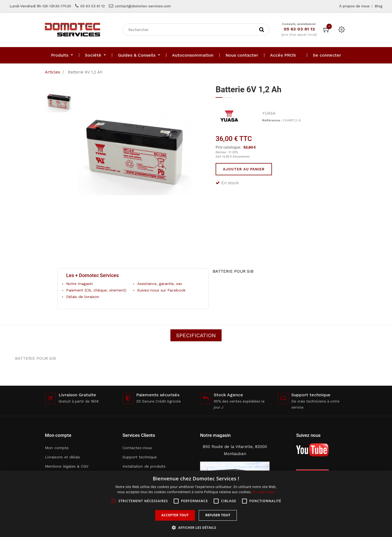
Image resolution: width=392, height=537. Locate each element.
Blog (379, 6)
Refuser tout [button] (218, 515)
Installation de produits (144, 466)
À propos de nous (354, 6)
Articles (53, 72)
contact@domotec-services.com (143, 6)
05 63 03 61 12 (93, 6)
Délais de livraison (83, 297)
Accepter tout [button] (175, 515)
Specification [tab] (196, 335)
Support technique (140, 457)
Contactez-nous (137, 448)
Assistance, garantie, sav (160, 284)
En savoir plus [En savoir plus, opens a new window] (264, 492)
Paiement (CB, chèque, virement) (96, 290)
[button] (196, 528)
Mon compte (57, 448)
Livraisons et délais (62, 457)
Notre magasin (79, 284)
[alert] (196, 504)
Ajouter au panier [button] (244, 169)
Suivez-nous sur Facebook (161, 290)
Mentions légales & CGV (67, 466)
